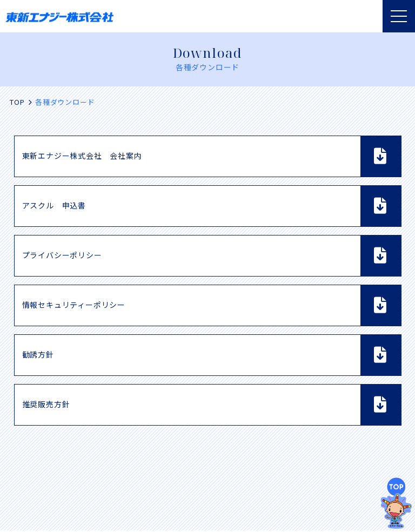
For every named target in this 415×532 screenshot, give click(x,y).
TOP (17, 102)
